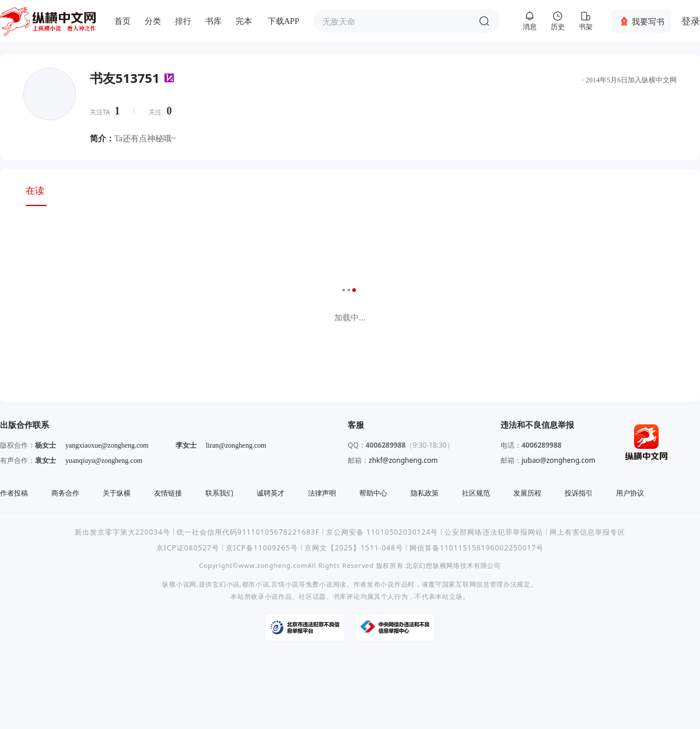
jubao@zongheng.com (559, 460)
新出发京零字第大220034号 (123, 532)
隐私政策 (425, 493)
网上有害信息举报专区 (587, 532)
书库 (213, 21)
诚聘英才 (271, 493)
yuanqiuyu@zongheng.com (104, 461)
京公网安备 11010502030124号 (382, 532)
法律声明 (322, 493)
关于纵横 (117, 493)
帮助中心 (373, 493)
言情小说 (285, 584)
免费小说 (319, 584)
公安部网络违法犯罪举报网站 (494, 532)
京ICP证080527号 (188, 548)
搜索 (484, 21)
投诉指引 (579, 493)
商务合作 (65, 493)
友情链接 (168, 493)
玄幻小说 (226, 584)
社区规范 (476, 493)
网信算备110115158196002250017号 (477, 548)
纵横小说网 (179, 584)
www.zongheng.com (273, 565)
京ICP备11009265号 (262, 548)
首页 (123, 21)
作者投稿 (14, 493)
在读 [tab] (35, 190)
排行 (183, 21)
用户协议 (630, 493)
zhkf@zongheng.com (403, 460)
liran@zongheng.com (236, 445)
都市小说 (256, 584)
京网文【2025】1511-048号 (354, 548)
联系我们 (219, 493)
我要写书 (648, 21)
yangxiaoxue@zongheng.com (107, 445)
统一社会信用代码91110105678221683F (248, 532)
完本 (244, 21)
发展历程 (527, 493)
